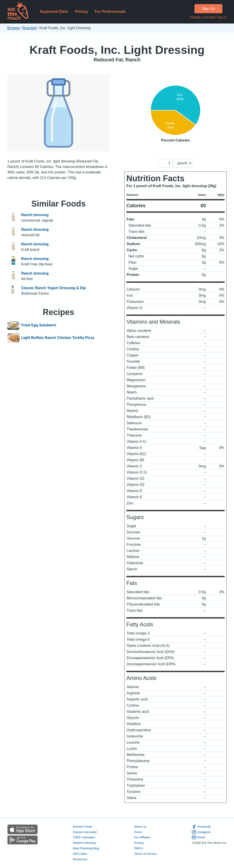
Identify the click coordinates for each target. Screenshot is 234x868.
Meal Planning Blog (86, 848)
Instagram (201, 832)
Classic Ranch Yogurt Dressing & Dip (54, 288)
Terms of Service (145, 854)
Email (198, 837)
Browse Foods (83, 827)
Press (138, 832)
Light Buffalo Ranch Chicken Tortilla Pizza (58, 338)
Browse (13, 28)
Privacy (139, 843)
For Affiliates (142, 837)
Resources (80, 859)
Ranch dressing (35, 215)
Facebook (201, 827)
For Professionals (110, 12)
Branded (30, 28)
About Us (140, 827)
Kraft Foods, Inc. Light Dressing (117, 50)
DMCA (139, 848)
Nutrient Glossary (85, 843)
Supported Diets (54, 12)
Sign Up (209, 9)
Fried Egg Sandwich (39, 325)
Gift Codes (80, 854)
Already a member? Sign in (208, 17)
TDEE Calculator (84, 837)
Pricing (81, 12)
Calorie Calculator (85, 832)
